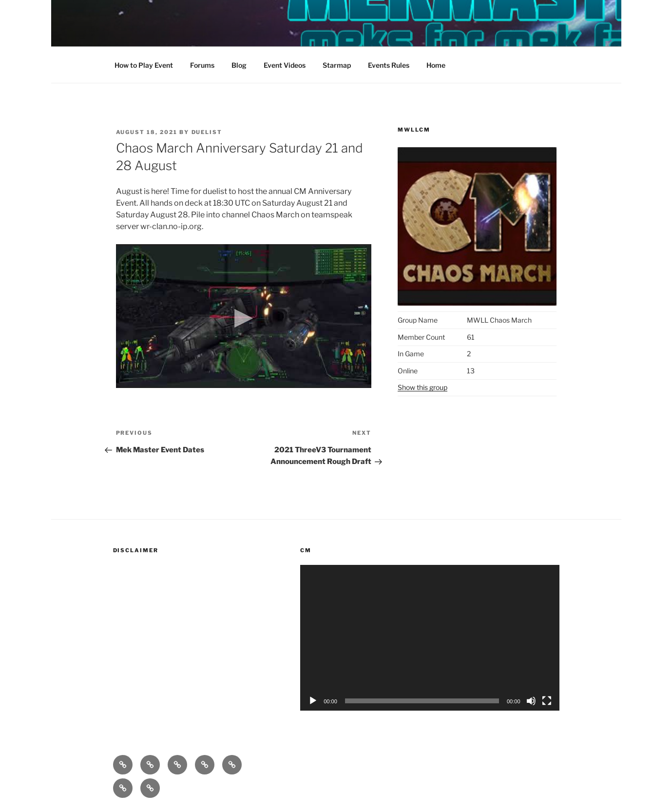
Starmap (337, 65)
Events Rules (389, 65)
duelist (207, 132)
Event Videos (285, 65)
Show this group (422, 387)
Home (436, 65)
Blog (239, 65)
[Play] (313, 701)
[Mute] (531, 701)
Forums (202, 65)
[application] (430, 638)
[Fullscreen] (547, 701)
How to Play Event (144, 65)
